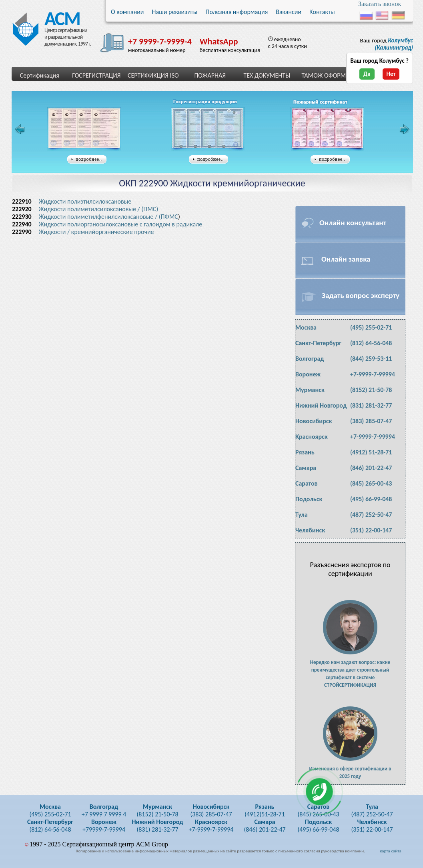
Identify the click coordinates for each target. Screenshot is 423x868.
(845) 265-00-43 (371, 483)
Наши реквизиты (175, 12)
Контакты (322, 12)
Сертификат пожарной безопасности (327, 129)
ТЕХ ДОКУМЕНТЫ (267, 75)
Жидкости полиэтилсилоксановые (86, 201)
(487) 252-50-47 (371, 515)
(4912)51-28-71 (265, 810)
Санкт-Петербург (318, 343)
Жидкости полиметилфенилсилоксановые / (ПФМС (108, 217)
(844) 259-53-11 (371, 359)
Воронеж (308, 374)
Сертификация (40, 75)
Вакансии (289, 12)
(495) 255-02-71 (371, 327)
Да (367, 74)
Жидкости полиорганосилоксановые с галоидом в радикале (121, 224)
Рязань (305, 452)
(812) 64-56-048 (371, 343)
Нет (391, 74)
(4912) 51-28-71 (371, 452)
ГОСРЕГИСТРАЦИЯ (96, 75)
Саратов (306, 483)
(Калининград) (394, 44)
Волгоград (310, 359)
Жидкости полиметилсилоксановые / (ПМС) (99, 209)
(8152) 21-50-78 (371, 390)
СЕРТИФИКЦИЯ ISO (153, 75)
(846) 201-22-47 (371, 468)
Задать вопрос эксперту (361, 295)
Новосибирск (314, 421)
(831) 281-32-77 (371, 405)
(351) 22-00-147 (371, 530)
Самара (306, 468)
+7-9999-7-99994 (373, 374)
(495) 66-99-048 (371, 499)
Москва (306, 327)
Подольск (309, 499)
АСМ (60, 17)
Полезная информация (237, 12)
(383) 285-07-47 (371, 421)
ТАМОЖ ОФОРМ (324, 75)
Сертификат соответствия (84, 129)
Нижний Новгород (321, 405)
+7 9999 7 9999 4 (104, 810)
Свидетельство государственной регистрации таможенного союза (210, 129)
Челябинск (310, 530)
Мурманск (310, 390)
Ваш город (387, 44)
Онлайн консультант (353, 223)
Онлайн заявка (346, 259)
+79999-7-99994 (104, 826)
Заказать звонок (380, 4)
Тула (302, 515)
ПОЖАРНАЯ (210, 75)
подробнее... (87, 160)
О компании (127, 12)
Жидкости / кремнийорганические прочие (96, 232)
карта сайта (390, 851)
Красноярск (312, 437)
